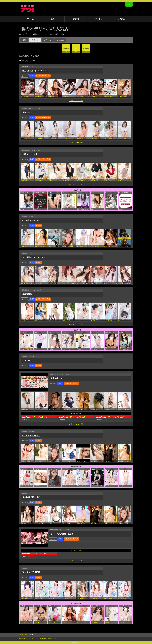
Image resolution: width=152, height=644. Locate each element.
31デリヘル (27, 360)
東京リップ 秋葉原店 (26, 486)
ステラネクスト (25, 209)
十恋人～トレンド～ (31, 154)
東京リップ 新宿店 (82, 486)
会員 (129, 4)
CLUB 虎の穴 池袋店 (31, 497)
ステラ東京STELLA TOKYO (34, 257)
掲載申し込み (52, 639)
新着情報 (76, 19)
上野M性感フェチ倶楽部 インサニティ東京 (97, 486)
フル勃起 (51, 349)
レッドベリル (66, 622)
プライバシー (33, 639)
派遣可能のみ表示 (27, 61)
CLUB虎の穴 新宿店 (31, 436)
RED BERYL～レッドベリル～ (35, 71)
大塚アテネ (27, 113)
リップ (65, 486)
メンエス (60, 40)
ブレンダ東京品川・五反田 (62, 534)
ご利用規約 (42, 639)
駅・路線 (86, 48)
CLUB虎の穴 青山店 (31, 221)
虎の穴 (36, 209)
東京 (26, 635)
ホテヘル (48, 40)
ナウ (21, 635)
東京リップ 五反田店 (26, 349)
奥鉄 (64, 209)
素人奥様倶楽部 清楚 (83, 209)
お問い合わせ (23, 639)
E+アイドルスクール (69, 349)
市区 (76, 48)
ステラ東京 (52, 486)
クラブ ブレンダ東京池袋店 (55, 622)
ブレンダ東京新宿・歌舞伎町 (126, 349)
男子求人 (99, 19)
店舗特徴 (66, 48)
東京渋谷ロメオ (57, 378)
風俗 (24, 40)
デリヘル (31, 19)
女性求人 (121, 19)
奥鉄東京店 (27, 294)
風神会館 (37, 486)
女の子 (53, 19)
